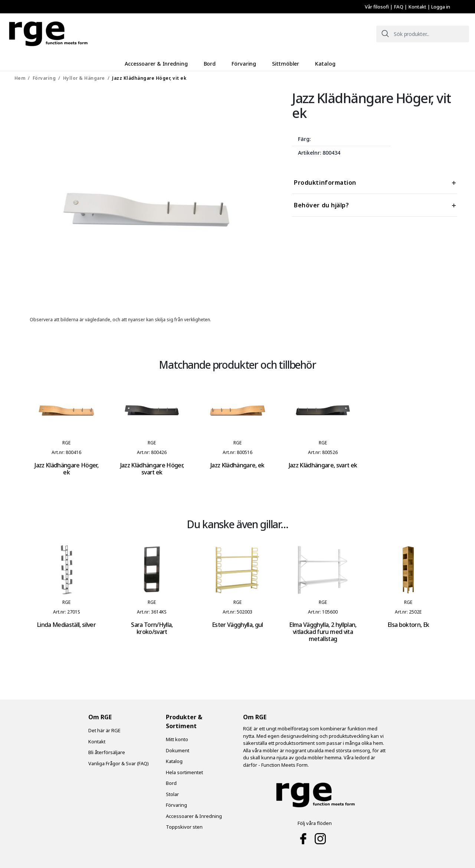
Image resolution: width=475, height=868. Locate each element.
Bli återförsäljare (107, 752)
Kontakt (418, 7)
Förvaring (245, 64)
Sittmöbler (285, 64)
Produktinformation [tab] (325, 182)
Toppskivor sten (184, 826)
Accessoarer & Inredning (159, 64)
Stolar (172, 794)
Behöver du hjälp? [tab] (321, 205)
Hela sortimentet (184, 772)
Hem (20, 78)
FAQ (399, 7)
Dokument (178, 750)
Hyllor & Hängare (84, 78)
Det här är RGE (104, 730)
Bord (212, 64)
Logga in (441, 7)
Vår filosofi (377, 7)
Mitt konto (177, 739)
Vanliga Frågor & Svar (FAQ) (119, 763)
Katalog (323, 64)
